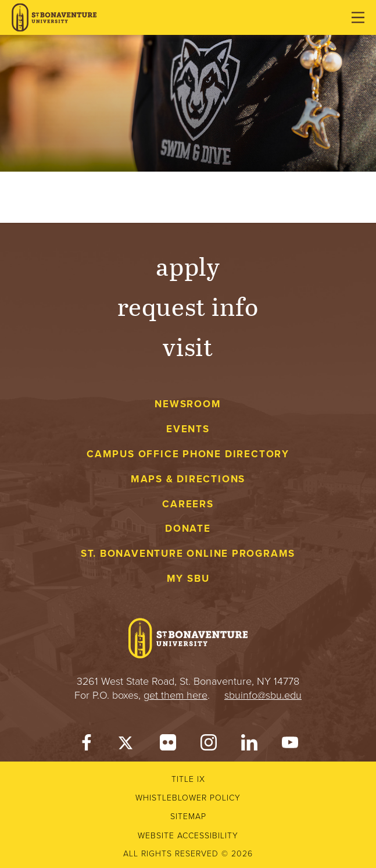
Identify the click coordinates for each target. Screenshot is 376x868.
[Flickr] (168, 745)
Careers (188, 504)
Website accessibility (188, 836)
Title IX (188, 779)
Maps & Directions (188, 479)
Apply (188, 266)
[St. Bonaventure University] (54, 18)
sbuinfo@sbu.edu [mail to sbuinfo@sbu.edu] (263, 695)
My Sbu (188, 579)
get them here (176, 695)
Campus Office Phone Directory (188, 454)
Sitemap (188, 817)
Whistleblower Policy (188, 798)
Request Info (188, 306)
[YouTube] (290, 745)
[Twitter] (127, 745)
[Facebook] (87, 745)
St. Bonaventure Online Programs (188, 554)
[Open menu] (358, 17)
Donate (188, 529)
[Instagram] (209, 745)
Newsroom (188, 404)
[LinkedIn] (249, 745)
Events (188, 429)
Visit (188, 346)
